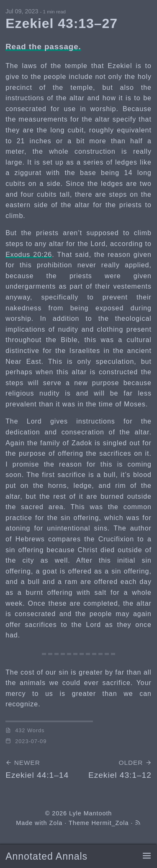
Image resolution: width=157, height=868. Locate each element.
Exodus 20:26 (29, 255)
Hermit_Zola (110, 823)
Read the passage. (43, 47)
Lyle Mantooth (90, 813)
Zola (56, 823)
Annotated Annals (46, 856)
